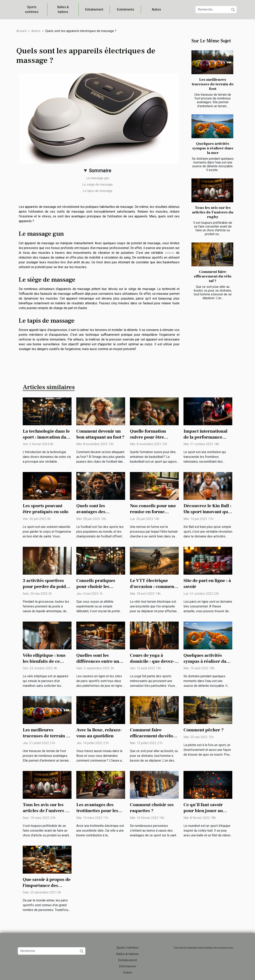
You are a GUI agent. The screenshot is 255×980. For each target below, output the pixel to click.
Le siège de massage (98, 184)
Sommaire (100, 171)
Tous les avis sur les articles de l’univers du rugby (213, 212)
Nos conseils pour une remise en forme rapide (153, 512)
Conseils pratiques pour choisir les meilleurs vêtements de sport (101, 590)
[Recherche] (216, 10)
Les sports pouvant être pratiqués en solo (46, 509)
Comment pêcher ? (204, 730)
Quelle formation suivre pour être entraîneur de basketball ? (148, 440)
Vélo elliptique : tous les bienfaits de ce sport (44, 661)
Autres (156, 9)
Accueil (21, 31)
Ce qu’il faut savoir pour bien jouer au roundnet (203, 811)
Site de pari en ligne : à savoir (207, 584)
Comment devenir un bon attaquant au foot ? (100, 434)
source (170, 253)
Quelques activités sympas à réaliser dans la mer (213, 148)
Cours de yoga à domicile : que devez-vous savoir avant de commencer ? (152, 664)
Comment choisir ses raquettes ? (152, 808)
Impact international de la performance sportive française (205, 437)
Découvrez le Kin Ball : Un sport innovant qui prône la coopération (207, 512)
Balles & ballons (63, 9)
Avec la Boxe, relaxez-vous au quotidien (99, 733)
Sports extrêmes (32, 9)
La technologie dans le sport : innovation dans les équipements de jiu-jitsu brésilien (47, 440)
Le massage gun (98, 178)
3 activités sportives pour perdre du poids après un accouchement (45, 590)
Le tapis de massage (98, 191)
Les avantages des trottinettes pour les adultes (97, 811)
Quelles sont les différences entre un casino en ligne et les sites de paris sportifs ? (100, 664)
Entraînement (94, 9)
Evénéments (125, 9)
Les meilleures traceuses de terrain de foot (213, 84)
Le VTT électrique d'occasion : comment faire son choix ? (153, 587)
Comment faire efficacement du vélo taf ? (213, 276)
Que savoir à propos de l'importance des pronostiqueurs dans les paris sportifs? (47, 889)
